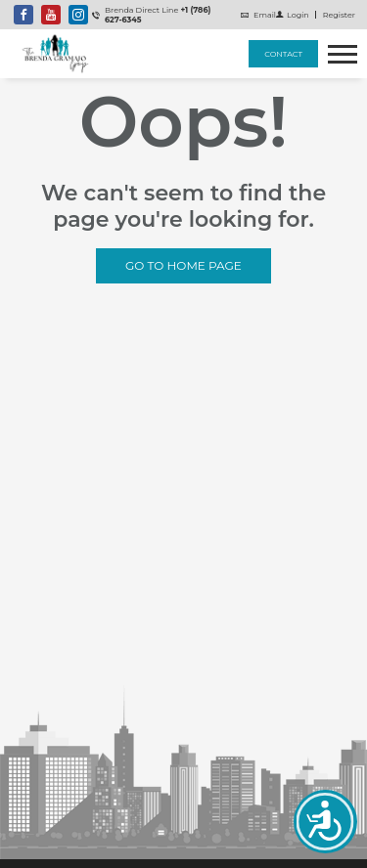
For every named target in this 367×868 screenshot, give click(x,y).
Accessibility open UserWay (325, 822)
